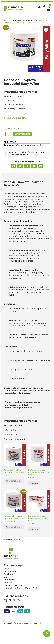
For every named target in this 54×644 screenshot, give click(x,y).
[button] (46, 30)
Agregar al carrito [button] (14, 481)
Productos (9, 574)
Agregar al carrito (22, 134)
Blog (6, 577)
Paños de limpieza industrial (24, 20)
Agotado (34, 483)
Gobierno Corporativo (15, 585)
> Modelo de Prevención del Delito (21, 588)
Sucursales (9, 580)
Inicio (6, 20)
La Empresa (10, 571)
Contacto (9, 583)
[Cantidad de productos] (8, 134)
